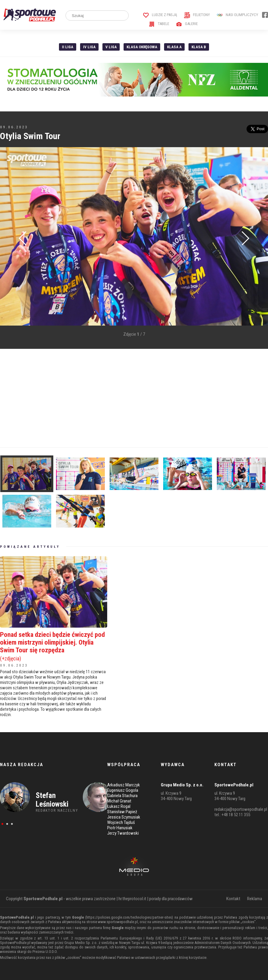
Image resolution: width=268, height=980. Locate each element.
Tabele (159, 24)
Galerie (187, 24)
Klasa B (199, 47)
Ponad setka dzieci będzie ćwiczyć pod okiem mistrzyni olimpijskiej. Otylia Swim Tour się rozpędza (54, 646)
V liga (111, 47)
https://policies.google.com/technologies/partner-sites (129, 917)
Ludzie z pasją (160, 15)
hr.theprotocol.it (132, 899)
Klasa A (174, 47)
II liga (68, 47)
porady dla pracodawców (171, 899)
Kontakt (233, 899)
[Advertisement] (104, 398)
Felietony (197, 15)
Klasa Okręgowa (142, 47)
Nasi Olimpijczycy (237, 15)
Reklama (255, 899)
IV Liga (89, 47)
